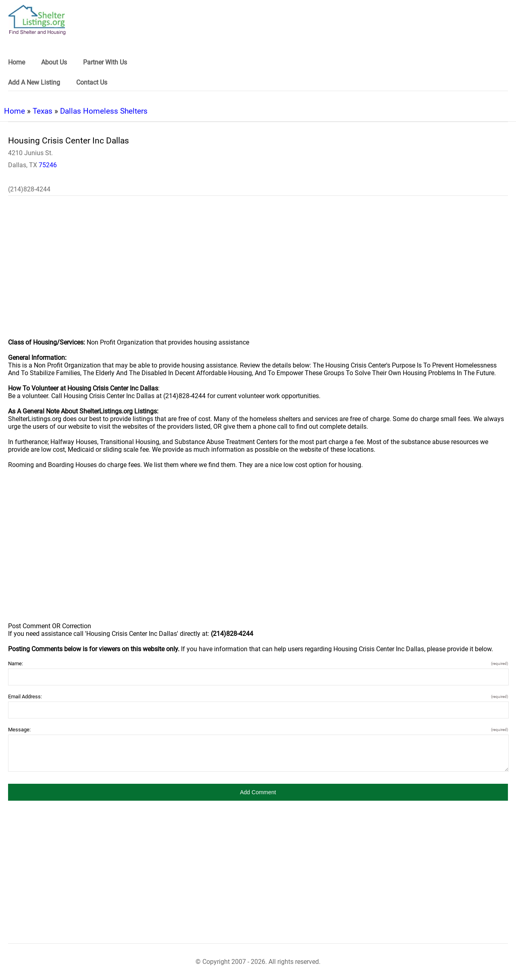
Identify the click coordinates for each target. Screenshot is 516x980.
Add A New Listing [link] (34, 82)
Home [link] (17, 62)
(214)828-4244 (29, 189)
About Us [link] (54, 62)
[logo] (37, 20)
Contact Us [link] (92, 82)
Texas (43, 111)
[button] (258, 792)
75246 (48, 165)
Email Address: (258, 697)
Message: (258, 730)
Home (15, 111)
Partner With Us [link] (105, 62)
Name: (258, 663)
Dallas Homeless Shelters (104, 111)
